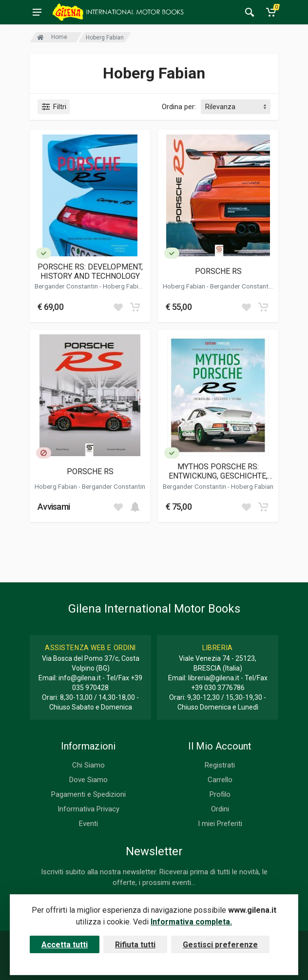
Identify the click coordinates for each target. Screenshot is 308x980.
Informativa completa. (191, 922)
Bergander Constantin (67, 286)
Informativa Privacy (88, 809)
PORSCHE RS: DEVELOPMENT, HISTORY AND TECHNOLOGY (90, 271)
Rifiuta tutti (135, 945)
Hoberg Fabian (124, 286)
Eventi (88, 824)
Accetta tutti (65, 945)
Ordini (220, 809)
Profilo (220, 794)
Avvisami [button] (54, 507)
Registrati (220, 765)
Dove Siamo (88, 780)
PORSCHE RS (218, 271)
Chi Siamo (88, 765)
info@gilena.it (80, 678)
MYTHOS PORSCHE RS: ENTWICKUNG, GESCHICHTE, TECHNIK (218, 471)
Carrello (220, 780)
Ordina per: (179, 107)
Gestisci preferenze (220, 945)
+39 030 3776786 (218, 688)
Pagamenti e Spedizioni (88, 794)
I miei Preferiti (220, 824)
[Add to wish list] (118, 307)
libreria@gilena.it (214, 678)
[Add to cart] (135, 307)
